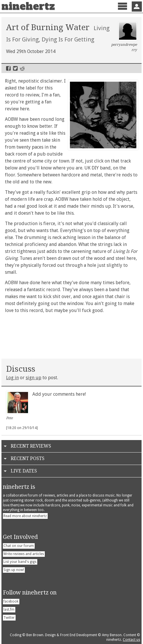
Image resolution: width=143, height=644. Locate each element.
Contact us (131, 640)
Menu (122, 11)
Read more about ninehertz (25, 516)
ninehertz (28, 6)
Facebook (8, 68)
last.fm (9, 610)
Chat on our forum (19, 546)
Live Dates (24, 471)
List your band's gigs (20, 562)
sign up (34, 378)
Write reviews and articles (24, 554)
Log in (12, 378)
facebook (11, 601)
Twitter (15, 68)
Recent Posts (28, 458)
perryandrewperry (124, 37)
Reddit (22, 68)
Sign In (137, 7)
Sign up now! (14, 570)
